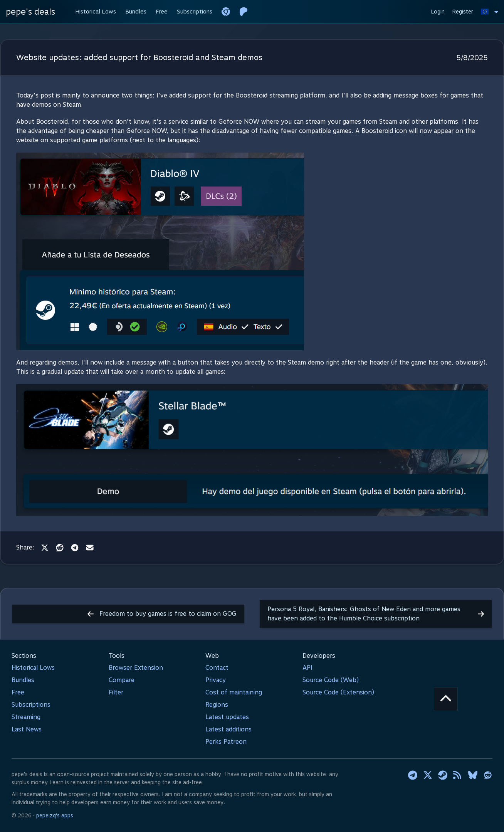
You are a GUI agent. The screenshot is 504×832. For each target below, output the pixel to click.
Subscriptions (31, 705)
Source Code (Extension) (338, 692)
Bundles (23, 680)
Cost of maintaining (234, 692)
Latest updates (227, 717)
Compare (122, 680)
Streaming (26, 717)
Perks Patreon (226, 742)
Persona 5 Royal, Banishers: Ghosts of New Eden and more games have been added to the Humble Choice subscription (376, 614)
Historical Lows (33, 668)
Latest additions (228, 729)
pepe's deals (30, 12)
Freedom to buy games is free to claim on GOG (162, 614)
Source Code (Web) (331, 680)
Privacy (216, 680)
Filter (116, 692)
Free (18, 692)
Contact (217, 668)
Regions (217, 705)
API (307, 668)
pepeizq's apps (55, 815)
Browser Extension (136, 668)
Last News (27, 729)
